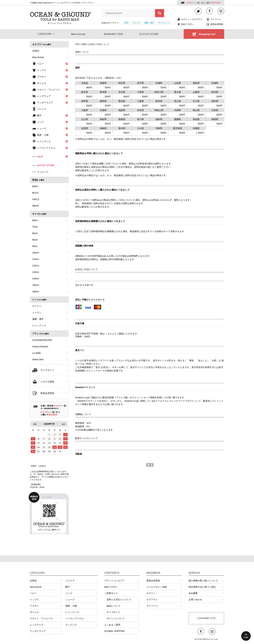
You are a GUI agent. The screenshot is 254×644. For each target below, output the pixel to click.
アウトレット (164, 23)
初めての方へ (188, 24)
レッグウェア (37, 625)
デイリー (37, 306)
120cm (36, 266)
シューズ (70, 600)
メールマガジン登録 (157, 587)
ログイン (185, 19)
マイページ (216, 19)
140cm (36, 279)
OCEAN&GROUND (42, 340)
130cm (36, 272)
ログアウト (197, 19)
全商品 (36, 51)
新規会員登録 (217, 24)
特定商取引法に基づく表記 (202, 587)
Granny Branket (40, 347)
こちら (109, 334)
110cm (36, 259)
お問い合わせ (195, 600)
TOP (77, 44)
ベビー (33, 593)
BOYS (35, 193)
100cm (36, 253)
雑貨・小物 (71, 606)
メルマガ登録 (47, 382)
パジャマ (42, 109)
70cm (35, 227)
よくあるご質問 (112, 625)
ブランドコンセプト (115, 581)
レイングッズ (39, 325)
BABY (35, 186)
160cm (36, 292)
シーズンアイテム (75, 618)
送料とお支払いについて (118, 600)
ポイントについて (115, 618)
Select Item (38, 359)
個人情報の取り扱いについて (203, 581)
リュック (136, 23)
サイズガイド (47, 370)
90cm (35, 240)
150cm (36, 285)
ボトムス (34, 612)
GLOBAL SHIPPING (115, 631)
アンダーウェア (38, 631)
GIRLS (36, 199)
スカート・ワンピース (41, 618)
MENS (35, 206)
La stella (36, 353)
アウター (34, 606)
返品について (112, 606)
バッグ (69, 593)
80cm (35, 233)
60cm (35, 220)
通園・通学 (149, 23)
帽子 (68, 587)
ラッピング (43, 172)
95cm (35, 246)
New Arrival (38, 57)
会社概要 (193, 593)
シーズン (37, 313)
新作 (127, 23)
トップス (34, 600)
